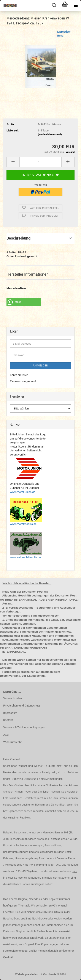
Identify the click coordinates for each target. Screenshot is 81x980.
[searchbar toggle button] (54, 5)
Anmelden (41, 366)
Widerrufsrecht (12, 742)
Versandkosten (13, 698)
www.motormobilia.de (23, 524)
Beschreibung (18, 238)
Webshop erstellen (27, 974)
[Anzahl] (40, 162)
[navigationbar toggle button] (76, 5)
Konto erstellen (19, 375)
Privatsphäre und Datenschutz (22, 706)
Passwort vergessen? (23, 381)
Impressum (10, 713)
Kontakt (8, 720)
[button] (13, 162)
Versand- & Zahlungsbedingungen (24, 727)
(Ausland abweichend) (50, 135)
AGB (6, 735)
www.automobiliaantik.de (25, 557)
